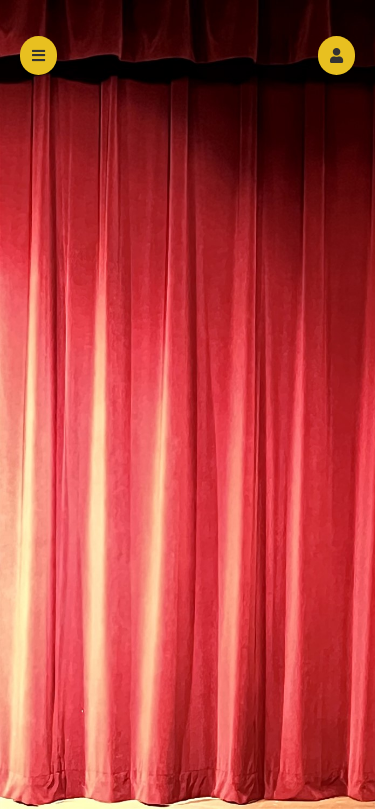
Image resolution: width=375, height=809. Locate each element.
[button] (336, 55)
